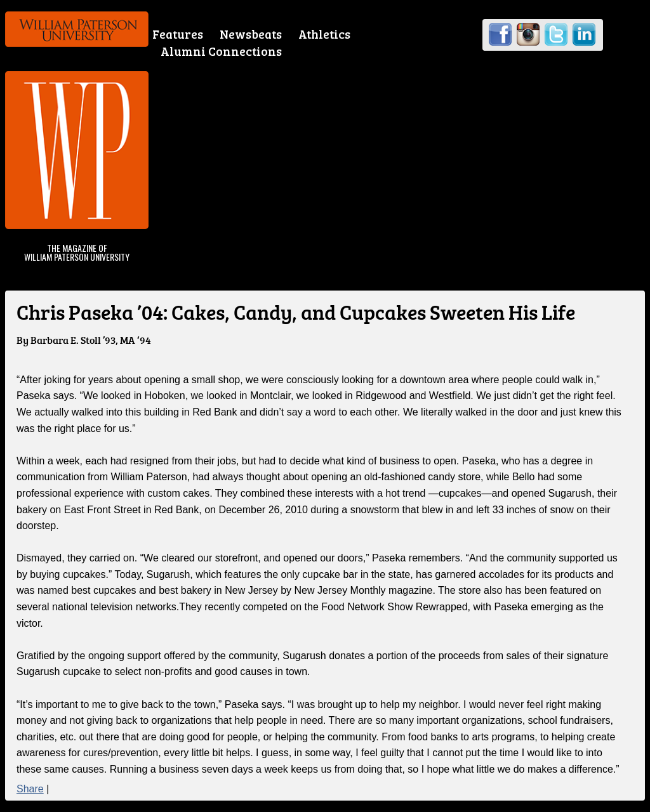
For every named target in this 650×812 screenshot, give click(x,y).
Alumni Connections (221, 51)
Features (178, 34)
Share (30, 789)
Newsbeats (251, 34)
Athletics (324, 34)
